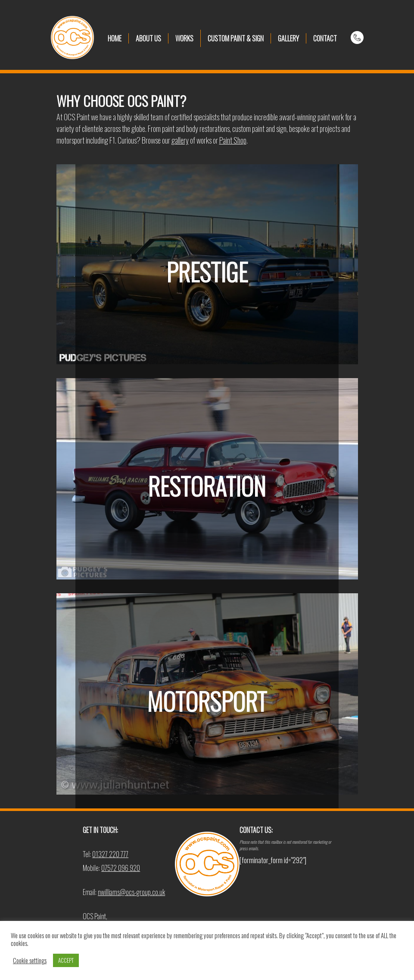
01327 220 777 (110, 854)
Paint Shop (233, 140)
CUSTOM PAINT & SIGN (236, 38)
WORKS (184, 38)
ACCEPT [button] (66, 960)
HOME (115, 38)
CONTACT (325, 38)
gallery (180, 140)
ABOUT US (148, 38)
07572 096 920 (121, 868)
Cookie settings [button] (30, 961)
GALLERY (288, 38)
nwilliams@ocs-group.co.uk (131, 892)
